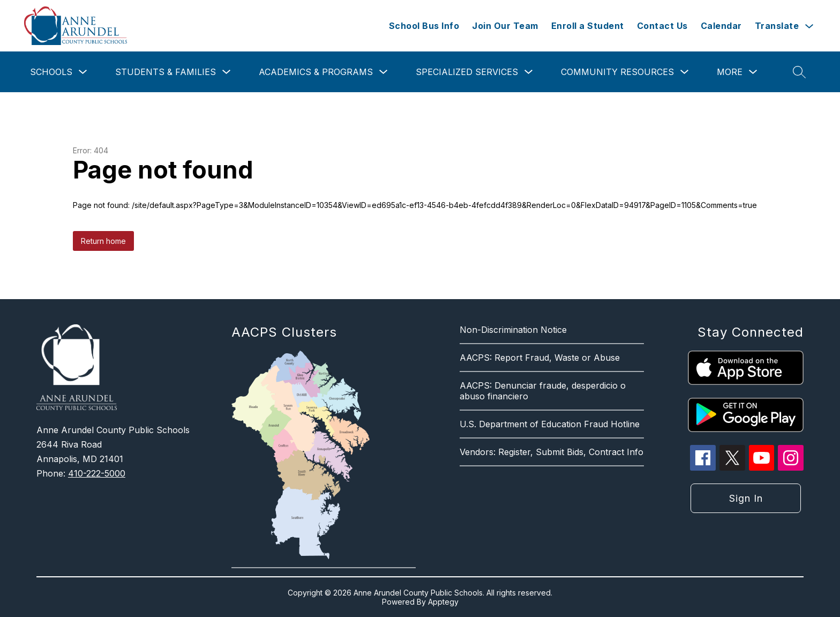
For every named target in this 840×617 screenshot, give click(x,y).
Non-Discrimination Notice (513, 330)
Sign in (746, 498)
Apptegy (443, 602)
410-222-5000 (97, 473)
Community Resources (617, 72)
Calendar (721, 26)
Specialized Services (467, 72)
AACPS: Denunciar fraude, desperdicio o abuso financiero (543, 391)
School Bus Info (424, 26)
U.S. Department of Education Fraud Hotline (550, 424)
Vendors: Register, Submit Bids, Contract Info (552, 452)
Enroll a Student (588, 26)
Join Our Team (505, 26)
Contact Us (662, 26)
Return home (103, 241)
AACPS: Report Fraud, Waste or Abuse (540, 358)
